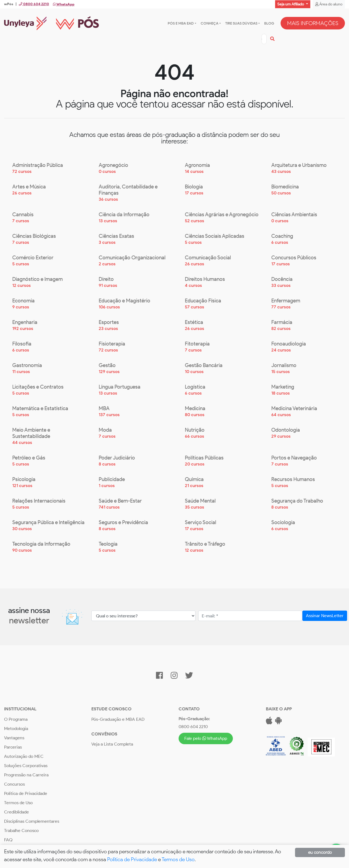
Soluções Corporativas (26, 766)
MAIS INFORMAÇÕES (313, 23)
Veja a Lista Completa (112, 744)
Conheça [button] (210, 23)
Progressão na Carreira (26, 775)
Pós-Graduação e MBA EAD (118, 720)
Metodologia (16, 729)
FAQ (8, 840)
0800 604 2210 (193, 727)
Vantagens (14, 738)
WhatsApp (64, 4)
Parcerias (13, 747)
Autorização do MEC (24, 757)
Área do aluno (329, 4)
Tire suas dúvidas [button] (241, 23)
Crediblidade (16, 812)
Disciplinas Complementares (32, 822)
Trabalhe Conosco (21, 831)
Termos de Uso (18, 803)
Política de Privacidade (26, 794)
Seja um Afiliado (291, 4)
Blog (269, 23)
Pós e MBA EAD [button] (181, 23)
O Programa (16, 720)
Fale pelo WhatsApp (206, 739)
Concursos (14, 784)
